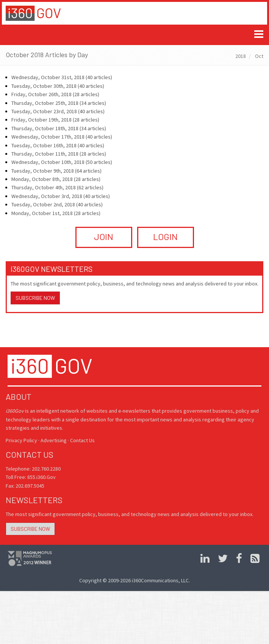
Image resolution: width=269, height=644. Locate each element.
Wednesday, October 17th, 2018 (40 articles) (62, 137)
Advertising (54, 440)
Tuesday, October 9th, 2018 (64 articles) (56, 171)
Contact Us (82, 440)
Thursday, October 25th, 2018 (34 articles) (59, 103)
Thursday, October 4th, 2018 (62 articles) (57, 187)
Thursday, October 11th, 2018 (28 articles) (59, 154)
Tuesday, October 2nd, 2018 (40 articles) (57, 204)
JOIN (104, 236)
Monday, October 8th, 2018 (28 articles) (56, 179)
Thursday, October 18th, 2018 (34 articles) (59, 128)
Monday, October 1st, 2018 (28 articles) (56, 213)
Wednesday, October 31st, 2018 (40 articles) (62, 77)
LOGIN (165, 236)
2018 (241, 56)
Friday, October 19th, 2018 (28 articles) (55, 120)
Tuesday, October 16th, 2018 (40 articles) (58, 145)
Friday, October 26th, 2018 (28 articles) (55, 94)
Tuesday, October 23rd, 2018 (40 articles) (58, 111)
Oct (259, 56)
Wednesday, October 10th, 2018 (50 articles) (62, 162)
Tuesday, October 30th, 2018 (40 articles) (58, 86)
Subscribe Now (35, 298)
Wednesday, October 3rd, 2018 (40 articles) (61, 196)
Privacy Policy (21, 440)
